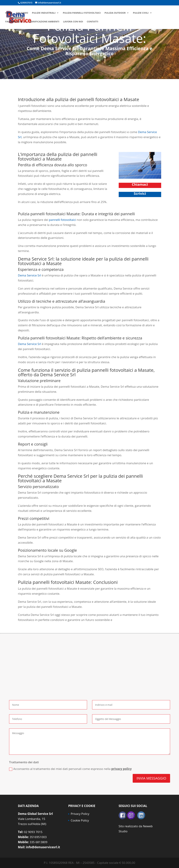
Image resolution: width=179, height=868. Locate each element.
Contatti (93, 22)
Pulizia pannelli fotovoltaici (82, 13)
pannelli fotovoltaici (62, 220)
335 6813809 (38, 842)
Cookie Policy (80, 820)
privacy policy (122, 769)
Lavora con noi (73, 22)
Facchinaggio (14, 22)
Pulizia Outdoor (115, 13)
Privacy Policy (80, 814)
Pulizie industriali (44, 13)
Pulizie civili (141, 13)
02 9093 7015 (33, 832)
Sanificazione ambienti (45, 22)
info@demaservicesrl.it (43, 847)
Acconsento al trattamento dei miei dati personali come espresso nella (70, 769)
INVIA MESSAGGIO (151, 778)
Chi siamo (22, 13)
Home (9, 13)
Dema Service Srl (29, 275)
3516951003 (38, 837)
